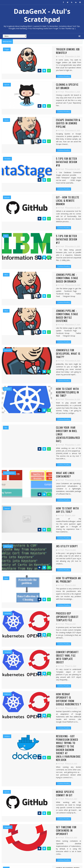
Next (79, 711)
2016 (6, 825)
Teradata (7, 139)
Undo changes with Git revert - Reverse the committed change (54, 683)
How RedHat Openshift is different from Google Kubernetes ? (54, 559)
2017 (6, 823)
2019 (6, 818)
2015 (6, 828)
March (9, 814)
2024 (6, 770)
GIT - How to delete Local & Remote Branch (51, 170)
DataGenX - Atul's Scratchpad (42, 15)
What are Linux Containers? (46, 379)
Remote (7, 169)
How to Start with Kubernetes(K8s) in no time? (54, 320)
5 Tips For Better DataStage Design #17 (53, 199)
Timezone (8, 651)
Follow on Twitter (43, 738)
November (11, 799)
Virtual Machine (9, 379)
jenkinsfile (8, 289)
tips (6, 199)
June (8, 806)
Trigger (7, 49)
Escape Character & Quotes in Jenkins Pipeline (52, 111)
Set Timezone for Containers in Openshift (55, 651)
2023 (6, 773)
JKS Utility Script (40, 438)
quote (6, 109)
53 (74, 711)
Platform (7, 558)
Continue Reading (37, 68)
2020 (6, 780)
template (8, 498)
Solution (7, 588)
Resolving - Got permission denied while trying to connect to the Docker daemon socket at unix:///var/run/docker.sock (54, 591)
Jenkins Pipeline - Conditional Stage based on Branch (55, 230)
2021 (6, 777)
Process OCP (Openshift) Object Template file (54, 500)
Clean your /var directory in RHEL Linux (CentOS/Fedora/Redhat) (54, 350)
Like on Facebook (43, 743)
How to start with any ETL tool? (49, 408)
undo (6, 681)
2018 (6, 821)
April (8, 811)
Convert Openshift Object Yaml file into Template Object (54, 530)
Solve (6, 468)
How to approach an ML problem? (50, 468)
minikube (7, 319)
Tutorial (7, 409)
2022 (6, 775)
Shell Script (8, 438)
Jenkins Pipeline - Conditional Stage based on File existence (55, 260)
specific (7, 79)
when (6, 229)
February (10, 816)
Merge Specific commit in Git (47, 621)
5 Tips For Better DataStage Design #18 (53, 139)
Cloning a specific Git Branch (48, 79)
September (11, 801)
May (8, 809)
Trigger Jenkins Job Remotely (47, 49)
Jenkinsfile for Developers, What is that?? (51, 290)
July (8, 804)
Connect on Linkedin (43, 748)
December (10, 782)
